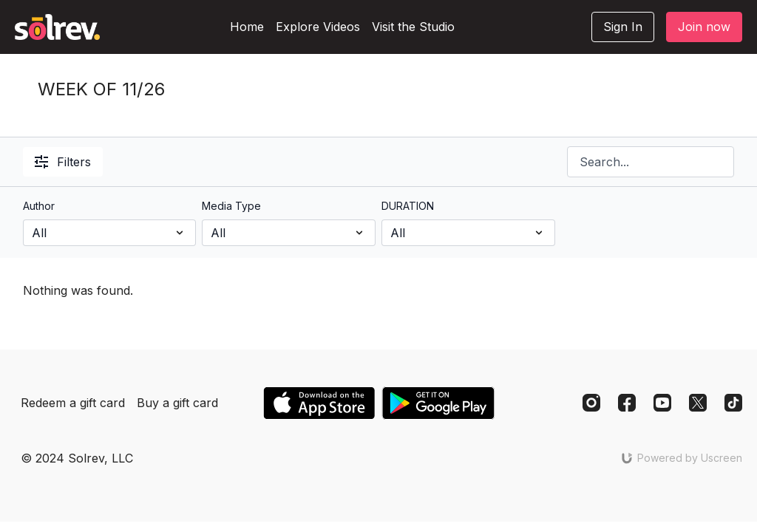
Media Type (231, 206)
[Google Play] (438, 403)
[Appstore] (319, 403)
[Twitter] (698, 403)
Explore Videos (318, 27)
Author (39, 206)
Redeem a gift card (73, 403)
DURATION (408, 206)
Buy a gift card (177, 403)
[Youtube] (662, 403)
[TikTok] (733, 403)
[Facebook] (627, 403)
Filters (63, 162)
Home (247, 27)
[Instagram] (591, 403)
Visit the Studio (413, 27)
